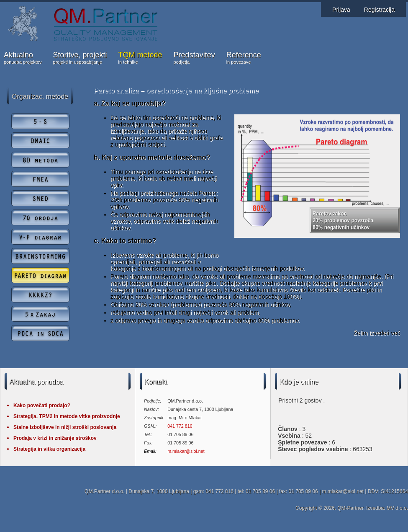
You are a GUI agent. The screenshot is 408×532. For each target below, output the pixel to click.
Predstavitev (194, 58)
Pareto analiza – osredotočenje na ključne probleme (176, 91)
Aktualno (23, 58)
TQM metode (140, 58)
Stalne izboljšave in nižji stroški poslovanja (65, 427)
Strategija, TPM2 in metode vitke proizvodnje (67, 416)
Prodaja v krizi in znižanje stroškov (55, 438)
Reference (244, 58)
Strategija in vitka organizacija (49, 449)
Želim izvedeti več (377, 333)
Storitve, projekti (80, 58)
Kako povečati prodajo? (42, 405)
